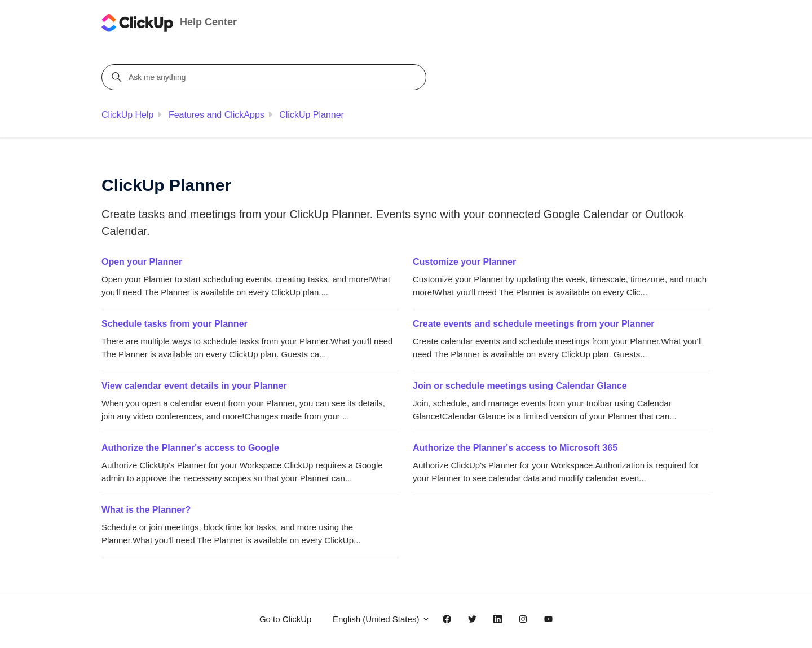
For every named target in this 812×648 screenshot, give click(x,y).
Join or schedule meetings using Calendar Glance (520, 386)
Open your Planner (142, 262)
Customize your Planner (464, 262)
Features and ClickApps (217, 115)
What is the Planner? (146, 510)
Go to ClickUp (286, 619)
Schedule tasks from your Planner (175, 324)
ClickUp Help (127, 115)
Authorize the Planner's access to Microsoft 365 (515, 448)
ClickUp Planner (312, 115)
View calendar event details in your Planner (194, 386)
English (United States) (381, 619)
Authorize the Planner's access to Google (190, 448)
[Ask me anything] (266, 77)
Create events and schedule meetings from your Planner (534, 324)
